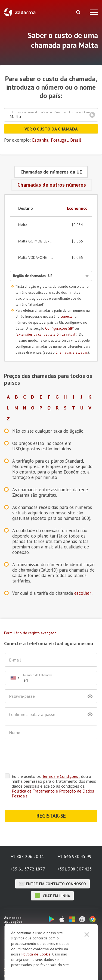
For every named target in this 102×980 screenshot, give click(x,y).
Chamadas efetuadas (72, 352)
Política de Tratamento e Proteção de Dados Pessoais (53, 793)
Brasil (76, 140)
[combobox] (15, 678)
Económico (77, 208)
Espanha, (41, 140)
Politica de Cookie (36, 954)
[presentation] (46, 757)
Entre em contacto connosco (52, 884)
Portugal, (60, 140)
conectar (67, 316)
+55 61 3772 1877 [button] (28, 869)
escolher (83, 593)
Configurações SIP (59, 328)
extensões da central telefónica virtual (46, 334)
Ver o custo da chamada (51, 129)
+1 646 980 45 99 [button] (75, 856)
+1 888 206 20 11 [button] (27, 856)
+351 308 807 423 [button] (75, 869)
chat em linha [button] (52, 896)
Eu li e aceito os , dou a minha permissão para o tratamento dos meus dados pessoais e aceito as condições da (54, 786)
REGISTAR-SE (51, 816)
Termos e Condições (61, 776)
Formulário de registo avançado (30, 633)
